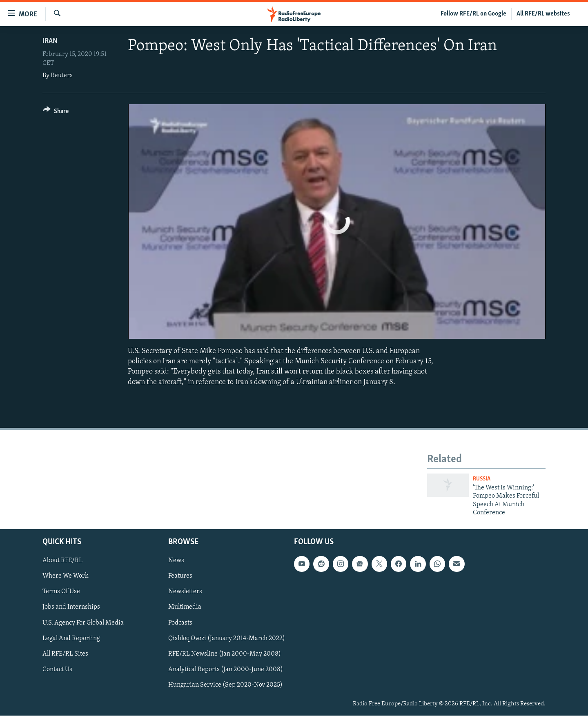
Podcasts (180, 623)
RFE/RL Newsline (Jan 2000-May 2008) (225, 654)
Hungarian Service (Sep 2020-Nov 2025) (225, 685)
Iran (50, 41)
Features (180, 576)
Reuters (62, 76)
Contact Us (57, 669)
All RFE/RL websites (543, 14)
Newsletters (185, 592)
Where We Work (66, 576)
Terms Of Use (61, 592)
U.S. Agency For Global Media (83, 623)
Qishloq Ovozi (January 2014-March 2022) (227, 638)
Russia (482, 479)
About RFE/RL (62, 561)
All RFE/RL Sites (65, 654)
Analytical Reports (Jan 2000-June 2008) (226, 669)
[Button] (56, 112)
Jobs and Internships (71, 607)
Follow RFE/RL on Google (473, 14)
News (176, 561)
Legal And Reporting (71, 638)
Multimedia (185, 607)
